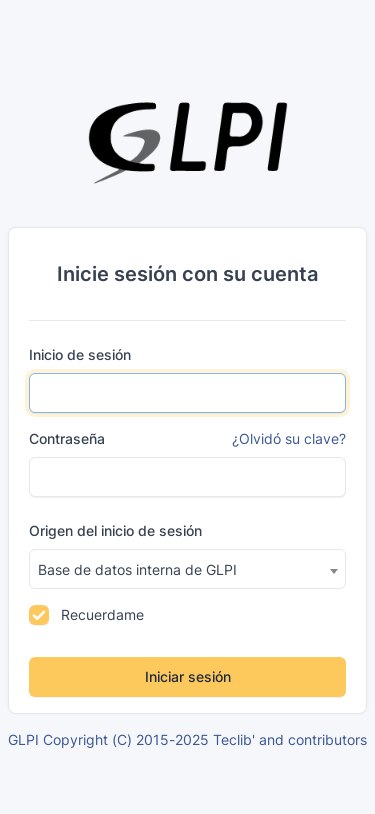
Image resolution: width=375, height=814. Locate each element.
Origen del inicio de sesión (115, 530)
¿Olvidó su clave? (289, 438)
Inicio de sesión (80, 354)
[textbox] (187, 570)
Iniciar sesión (188, 676)
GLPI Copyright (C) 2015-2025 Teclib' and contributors (187, 739)
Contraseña (67, 438)
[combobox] (187, 569)
